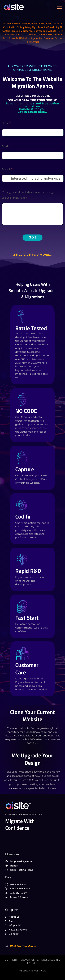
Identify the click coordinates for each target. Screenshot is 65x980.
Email (6, 146)
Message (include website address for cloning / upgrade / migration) (28, 195)
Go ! (32, 237)
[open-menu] (61, 7)
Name (6, 123)
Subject (7, 169)
